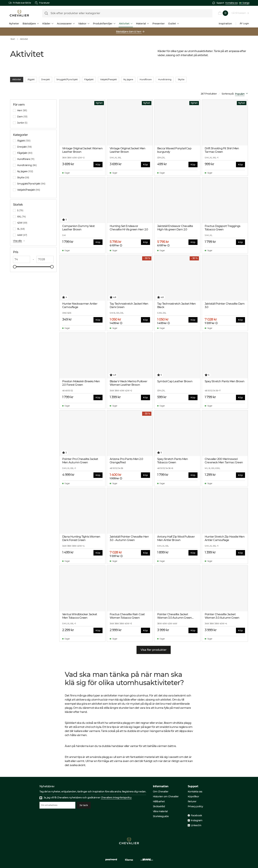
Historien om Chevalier (166, 796)
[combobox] (242, 94)
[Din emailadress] (57, 805)
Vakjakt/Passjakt (108, 80)
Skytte (181, 80)
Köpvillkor (193, 796)
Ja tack (84, 805)
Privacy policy (195, 806)
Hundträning (165, 80)
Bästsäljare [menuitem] (31, 24)
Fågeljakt (89, 80)
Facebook (196, 815)
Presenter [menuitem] (159, 24)
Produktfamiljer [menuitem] (104, 24)
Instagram (197, 820)
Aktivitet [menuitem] (126, 24)
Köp (98, 165)
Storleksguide (161, 816)
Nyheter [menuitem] (14, 24)
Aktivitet (24, 39)
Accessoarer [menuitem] (66, 24)
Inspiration (225, 24)
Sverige (244, 3)
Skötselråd (159, 806)
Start (15, 39)
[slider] (15, 267)
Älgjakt (31, 80)
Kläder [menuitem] (48, 24)
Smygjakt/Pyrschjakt (67, 80)
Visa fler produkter (154, 650)
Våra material (160, 811)
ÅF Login (244, 24)
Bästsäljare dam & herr (129, 32)
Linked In (196, 825)
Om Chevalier (161, 792)
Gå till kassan (239, 13)
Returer (192, 801)
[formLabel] (127, 13)
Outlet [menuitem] (174, 24)
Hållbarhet (159, 801)
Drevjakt (46, 80)
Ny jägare (128, 80)
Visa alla (18, 241)
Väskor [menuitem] (84, 24)
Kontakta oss (232, 3)
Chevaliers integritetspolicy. (116, 798)
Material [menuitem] (142, 24)
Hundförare (146, 80)
